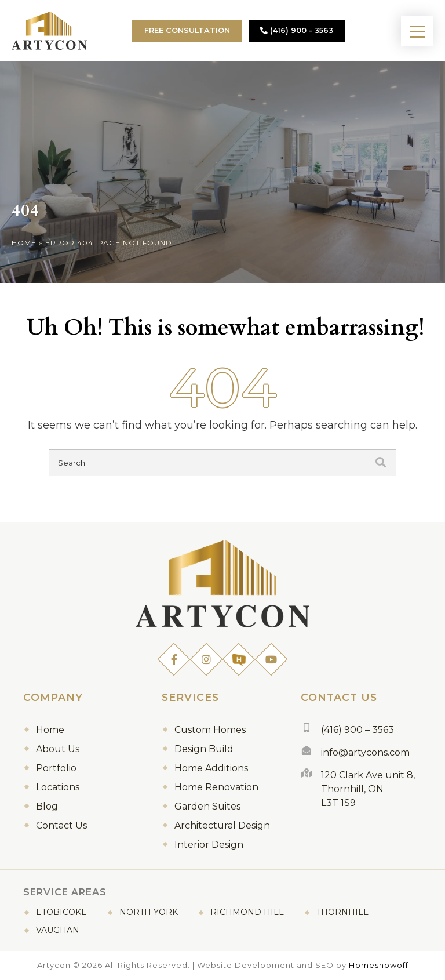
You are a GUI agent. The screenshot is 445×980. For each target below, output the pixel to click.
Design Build (204, 749)
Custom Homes (210, 730)
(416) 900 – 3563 (358, 730)
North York (149, 912)
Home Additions (211, 768)
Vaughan (58, 930)
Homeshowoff (379, 965)
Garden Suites (207, 806)
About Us (58, 749)
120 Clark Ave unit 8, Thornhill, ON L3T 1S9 (368, 789)
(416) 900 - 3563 (297, 30)
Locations (58, 787)
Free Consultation (187, 30)
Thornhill (342, 912)
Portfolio (56, 768)
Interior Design (209, 845)
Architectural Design (222, 825)
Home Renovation (216, 787)
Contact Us (61, 825)
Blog (47, 806)
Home (24, 243)
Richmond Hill (247, 912)
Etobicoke (61, 912)
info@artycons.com (365, 752)
